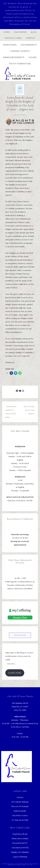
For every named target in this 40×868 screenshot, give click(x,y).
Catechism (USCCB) (20, 848)
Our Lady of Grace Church (20, 74)
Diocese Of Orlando (20, 806)
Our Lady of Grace (20, 115)
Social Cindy (21, 865)
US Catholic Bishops (20, 802)
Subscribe (15, 673)
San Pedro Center (20, 815)
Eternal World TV (20, 843)
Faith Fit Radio (20, 811)
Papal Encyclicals (20, 834)
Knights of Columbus (20, 852)
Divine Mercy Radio (20, 838)
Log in (30, 865)
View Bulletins (20, 635)
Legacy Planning (20, 857)
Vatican (20, 797)
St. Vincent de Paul (20, 820)
